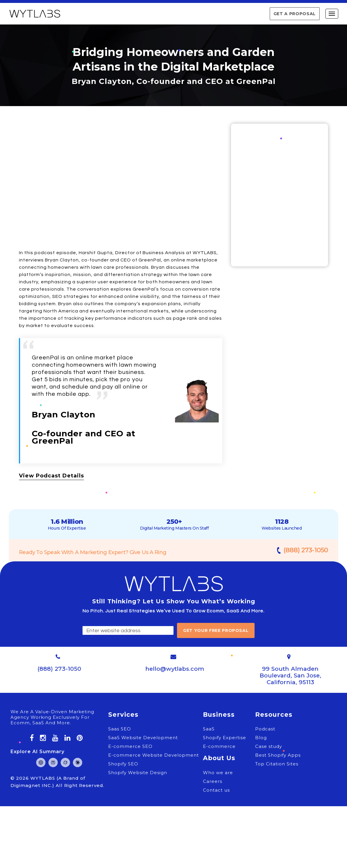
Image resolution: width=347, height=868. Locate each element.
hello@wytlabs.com (175, 669)
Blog (261, 738)
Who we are (218, 773)
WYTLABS (43, 778)
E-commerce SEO (130, 746)
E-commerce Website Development (154, 755)
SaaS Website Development (143, 738)
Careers (213, 781)
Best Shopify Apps (278, 755)
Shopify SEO (123, 764)
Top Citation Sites (277, 764)
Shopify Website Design (138, 773)
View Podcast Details (51, 476)
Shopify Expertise (225, 738)
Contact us (216, 790)
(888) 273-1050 (306, 550)
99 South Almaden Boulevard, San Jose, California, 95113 (291, 675)
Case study (269, 746)
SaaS (209, 729)
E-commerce (219, 746)
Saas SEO (120, 729)
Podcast (265, 729)
